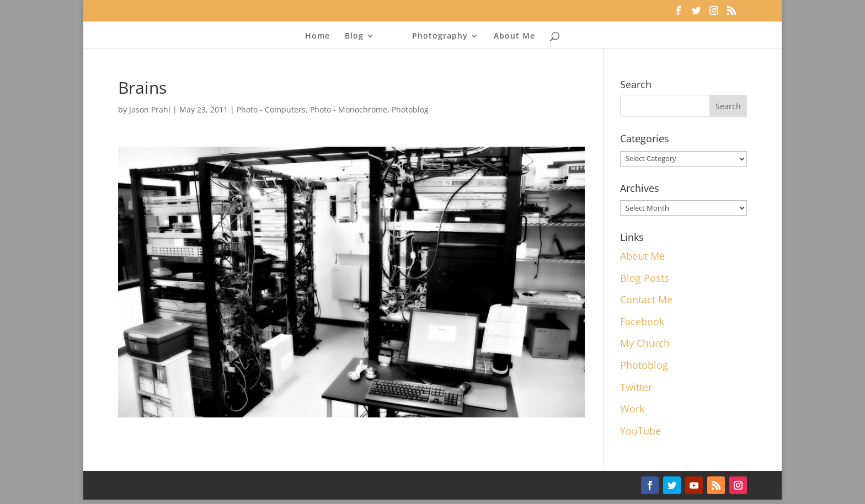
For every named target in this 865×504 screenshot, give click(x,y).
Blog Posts (645, 278)
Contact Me (646, 299)
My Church (645, 343)
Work (632, 409)
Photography (440, 36)
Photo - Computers (271, 109)
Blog (354, 36)
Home (317, 36)
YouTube (640, 431)
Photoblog (410, 109)
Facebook (642, 321)
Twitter (636, 387)
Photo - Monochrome (349, 109)
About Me (514, 36)
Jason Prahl (150, 109)
